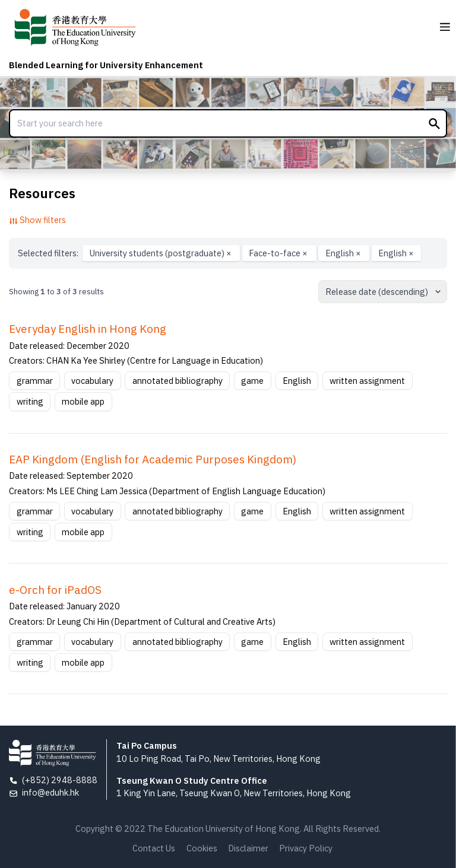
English (344, 253)
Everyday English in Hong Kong (88, 329)
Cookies (202, 848)
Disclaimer (248, 848)
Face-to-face (279, 253)
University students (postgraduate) (161, 253)
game (252, 381)
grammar (35, 381)
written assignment (367, 381)
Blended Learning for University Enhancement (106, 65)
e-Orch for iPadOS (55, 590)
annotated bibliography (178, 381)
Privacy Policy (306, 848)
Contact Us (154, 848)
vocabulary (92, 381)
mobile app (83, 401)
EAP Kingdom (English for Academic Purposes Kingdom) (153, 459)
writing (30, 401)
